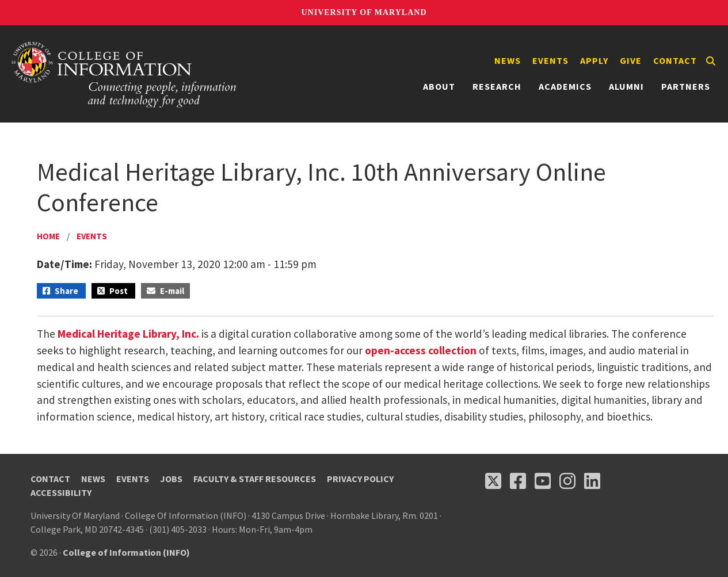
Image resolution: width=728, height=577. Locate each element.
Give (631, 60)
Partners (686, 86)
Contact (675, 60)
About (439, 86)
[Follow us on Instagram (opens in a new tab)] (567, 481)
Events (550, 60)
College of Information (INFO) (126, 552)
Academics (565, 86)
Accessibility (61, 492)
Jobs (171, 479)
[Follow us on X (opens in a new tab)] (493, 481)
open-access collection (421, 350)
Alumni (626, 86)
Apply (594, 60)
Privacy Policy (360, 479)
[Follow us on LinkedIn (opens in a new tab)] (592, 481)
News (508, 60)
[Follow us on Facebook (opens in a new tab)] (518, 481)
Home (48, 236)
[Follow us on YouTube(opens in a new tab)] (543, 481)
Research (497, 86)
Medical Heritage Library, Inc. (128, 334)
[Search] (711, 61)
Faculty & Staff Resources (255, 479)
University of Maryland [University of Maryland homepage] (364, 12)
